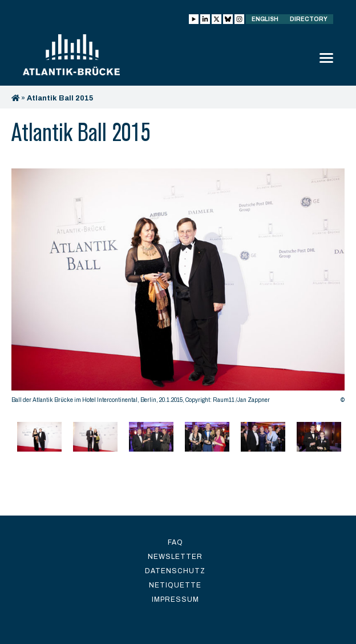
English (265, 19)
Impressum (175, 599)
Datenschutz (175, 571)
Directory (309, 19)
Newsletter (175, 557)
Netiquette (175, 585)
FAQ (175, 542)
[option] (178, 289)
